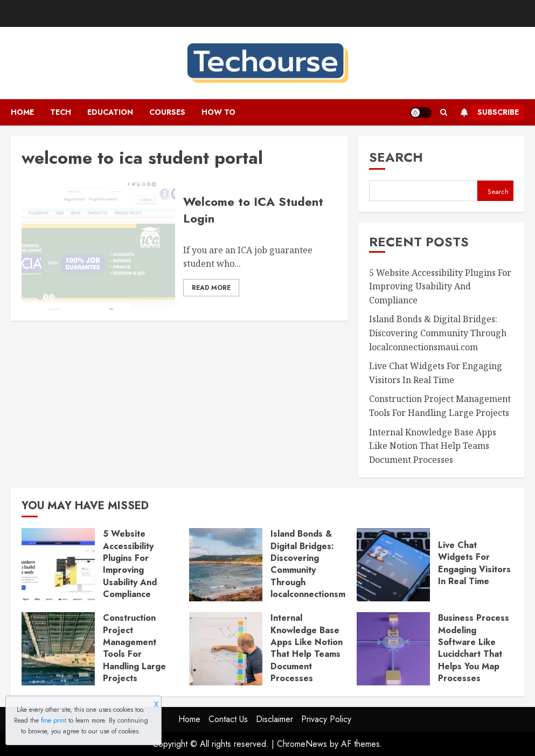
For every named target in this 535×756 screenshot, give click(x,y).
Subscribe (487, 113)
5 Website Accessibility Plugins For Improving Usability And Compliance (440, 286)
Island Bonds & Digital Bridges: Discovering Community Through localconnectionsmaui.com (438, 333)
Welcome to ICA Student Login (253, 210)
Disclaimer (275, 719)
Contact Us (228, 719)
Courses (167, 112)
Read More (211, 288)
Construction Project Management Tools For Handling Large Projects (134, 648)
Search (396, 157)
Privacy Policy (326, 719)
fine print (54, 720)
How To (218, 112)
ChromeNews (302, 744)
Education (110, 112)
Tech (61, 112)
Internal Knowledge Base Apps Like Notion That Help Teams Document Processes (433, 446)
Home (22, 112)
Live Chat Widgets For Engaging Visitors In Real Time (474, 563)
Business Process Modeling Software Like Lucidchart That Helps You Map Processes (474, 648)
